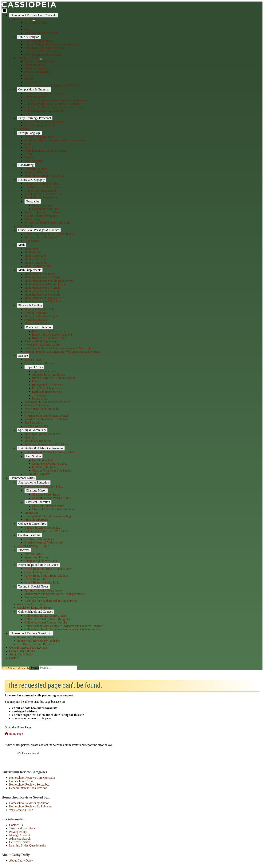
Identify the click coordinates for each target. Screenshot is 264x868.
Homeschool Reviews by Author (37, 637)
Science (29, 79)
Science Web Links (36, 426)
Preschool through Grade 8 (41, 237)
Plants (36, 381)
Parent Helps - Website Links (42, 582)
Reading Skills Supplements (41, 341)
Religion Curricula (36, 68)
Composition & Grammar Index (44, 93)
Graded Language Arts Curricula (44, 111)
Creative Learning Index (39, 539)
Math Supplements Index (40, 274)
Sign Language (33, 161)
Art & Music (25, 19)
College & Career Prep (32, 524)
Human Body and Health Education (54, 378)
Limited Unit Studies (45, 467)
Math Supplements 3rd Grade (42, 288)
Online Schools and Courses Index (45, 616)
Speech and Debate (36, 557)
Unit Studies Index (43, 460)
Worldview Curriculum (31, 604)
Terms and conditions (22, 828)
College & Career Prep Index (42, 528)
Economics (24, 129)
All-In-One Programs (37, 474)
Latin (28, 144)
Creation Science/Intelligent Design (46, 416)
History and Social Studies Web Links (47, 223)
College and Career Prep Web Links (46, 531)
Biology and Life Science (47, 385)
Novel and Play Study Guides (42, 345)
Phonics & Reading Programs (42, 316)
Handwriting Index (36, 169)
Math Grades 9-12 (35, 263)
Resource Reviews (36, 597)
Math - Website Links (37, 266)
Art (26, 26)
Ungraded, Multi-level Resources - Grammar (52, 104)
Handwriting (26, 165)
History (29, 75)
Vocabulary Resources (38, 441)
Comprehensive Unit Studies (49, 464)
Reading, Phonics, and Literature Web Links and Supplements (62, 352)
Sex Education (33, 422)
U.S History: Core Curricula (41, 187)
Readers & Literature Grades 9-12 (53, 338)
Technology (39, 395)
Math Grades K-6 (35, 256)
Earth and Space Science (47, 392)
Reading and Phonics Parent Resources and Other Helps (59, 348)
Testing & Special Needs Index (43, 590)
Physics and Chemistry (46, 388)
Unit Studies (33, 456)
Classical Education (38, 502)
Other (28, 114)
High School (32, 241)
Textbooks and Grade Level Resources (48, 402)
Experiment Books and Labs (42, 409)
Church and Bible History (40, 51)
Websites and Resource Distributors (46, 419)
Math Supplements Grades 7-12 (44, 298)
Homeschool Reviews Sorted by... (31, 633)
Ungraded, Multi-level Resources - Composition (54, 107)
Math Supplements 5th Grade (42, 291)
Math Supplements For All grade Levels (49, 281)
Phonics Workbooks (37, 323)
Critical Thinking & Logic (33, 546)
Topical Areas (34, 367)
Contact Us (16, 825)
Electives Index (34, 554)
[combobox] (58, 668)
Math (22, 245)
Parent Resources (35, 65)
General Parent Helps (37, 572)
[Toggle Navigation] (4, 11)
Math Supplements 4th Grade (42, 277)
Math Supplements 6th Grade (42, 295)
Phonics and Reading (37, 72)
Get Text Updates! (20, 842)
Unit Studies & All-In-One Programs (41, 448)
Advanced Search (20, 839)
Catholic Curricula (28, 58)
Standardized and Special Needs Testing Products (54, 594)
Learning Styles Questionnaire (28, 845)
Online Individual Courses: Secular (46, 622)
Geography (33, 201)
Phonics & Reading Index (40, 309)
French (29, 157)
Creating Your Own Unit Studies (52, 470)
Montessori (31, 513)
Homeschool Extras (23, 478)
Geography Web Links (46, 209)
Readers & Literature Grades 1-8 (52, 334)
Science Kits (32, 412)
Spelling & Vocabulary (32, 430)
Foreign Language (29, 133)
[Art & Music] (34, 20)
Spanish (29, 147)
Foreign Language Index (39, 137)
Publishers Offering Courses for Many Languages (55, 140)
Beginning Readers (36, 320)
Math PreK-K (33, 252)
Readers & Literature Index (49, 331)
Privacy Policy (18, 832)
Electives (24, 550)
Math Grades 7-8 (35, 259)
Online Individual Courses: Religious (47, 619)
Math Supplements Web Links (43, 301)
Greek (28, 154)
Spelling (29, 437)
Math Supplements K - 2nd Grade (45, 284)
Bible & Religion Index (39, 41)
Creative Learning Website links (44, 542)
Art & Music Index (36, 23)
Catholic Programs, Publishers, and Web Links (53, 85)
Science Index (33, 360)
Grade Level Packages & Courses (39, 230)
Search (15, 668)
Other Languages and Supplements (46, 151)
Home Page (14, 734)
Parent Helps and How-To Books (38, 565)
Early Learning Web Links (40, 125)
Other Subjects (33, 82)
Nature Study (40, 398)
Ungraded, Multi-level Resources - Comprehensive (55, 100)
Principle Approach (36, 520)
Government (24, 226)
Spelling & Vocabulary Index (42, 434)
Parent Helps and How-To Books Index (48, 569)
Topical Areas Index (44, 371)
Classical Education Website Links (53, 509)
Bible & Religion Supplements (43, 55)
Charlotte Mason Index (46, 494)
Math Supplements (30, 270)
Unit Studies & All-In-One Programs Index (51, 452)
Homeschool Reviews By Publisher (38, 641)
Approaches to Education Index (44, 486)
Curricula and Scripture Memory (44, 48)
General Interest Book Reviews (28, 648)
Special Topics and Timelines (42, 212)
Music (28, 29)
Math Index (31, 249)
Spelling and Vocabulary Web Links (46, 444)
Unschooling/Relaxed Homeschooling (48, 516)
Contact (14, 658)
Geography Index (43, 205)
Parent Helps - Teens (37, 579)
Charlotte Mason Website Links (51, 498)
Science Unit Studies (37, 405)
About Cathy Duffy (21, 654)
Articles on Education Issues (34, 608)
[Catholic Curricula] (41, 59)
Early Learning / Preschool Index (45, 122)
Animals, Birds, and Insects (49, 374)
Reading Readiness (36, 313)
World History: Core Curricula (43, 194)
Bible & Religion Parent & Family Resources (52, 44)
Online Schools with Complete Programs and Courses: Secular (63, 629)
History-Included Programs (41, 216)
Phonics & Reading (30, 305)
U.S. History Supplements (40, 191)
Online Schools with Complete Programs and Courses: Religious (64, 626)
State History (32, 219)
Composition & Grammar (34, 89)
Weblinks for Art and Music (41, 33)
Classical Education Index (48, 506)
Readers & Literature (39, 327)
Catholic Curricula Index (39, 61)
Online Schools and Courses (35, 612)
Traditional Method (36, 172)
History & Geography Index (41, 184)
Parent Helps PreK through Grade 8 (46, 576)
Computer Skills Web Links (41, 561)
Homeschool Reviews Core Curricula (33, 15)
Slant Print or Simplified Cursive (44, 176)
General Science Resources (41, 363)
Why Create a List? (21, 810)
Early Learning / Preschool (35, 118)
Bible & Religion (29, 37)
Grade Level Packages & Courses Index (49, 234)
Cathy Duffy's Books (22, 651)
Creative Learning (29, 535)
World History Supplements (41, 197)
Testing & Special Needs (33, 586)
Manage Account (20, 835)
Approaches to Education (34, 482)
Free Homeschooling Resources (36, 644)
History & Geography (32, 180)
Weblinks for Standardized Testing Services (51, 601)
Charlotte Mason (36, 490)
